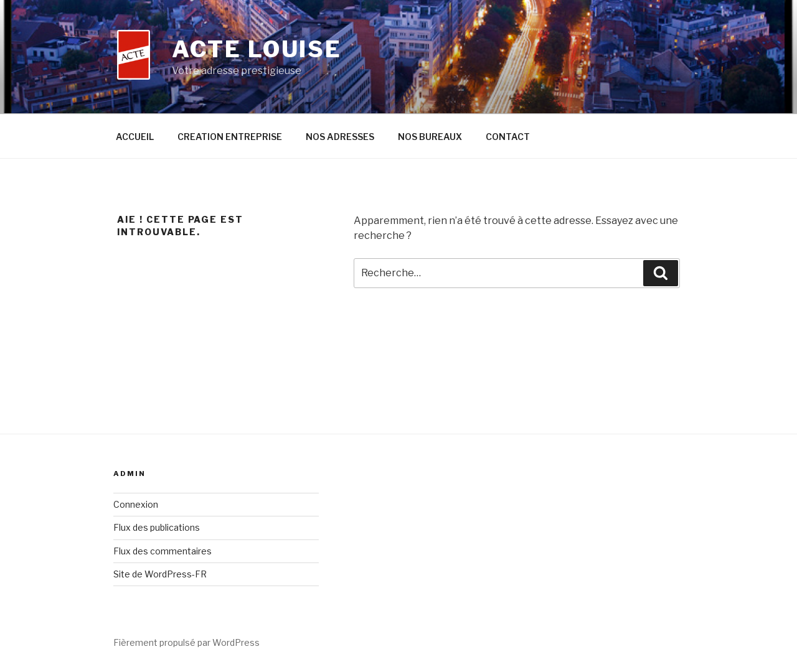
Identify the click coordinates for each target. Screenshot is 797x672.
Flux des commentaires (163, 551)
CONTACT (508, 137)
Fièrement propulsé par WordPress (186, 642)
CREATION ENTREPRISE (230, 137)
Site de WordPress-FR (160, 574)
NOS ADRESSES (340, 137)
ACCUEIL (135, 137)
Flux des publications (157, 527)
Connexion (136, 504)
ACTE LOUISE (257, 49)
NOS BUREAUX (430, 137)
